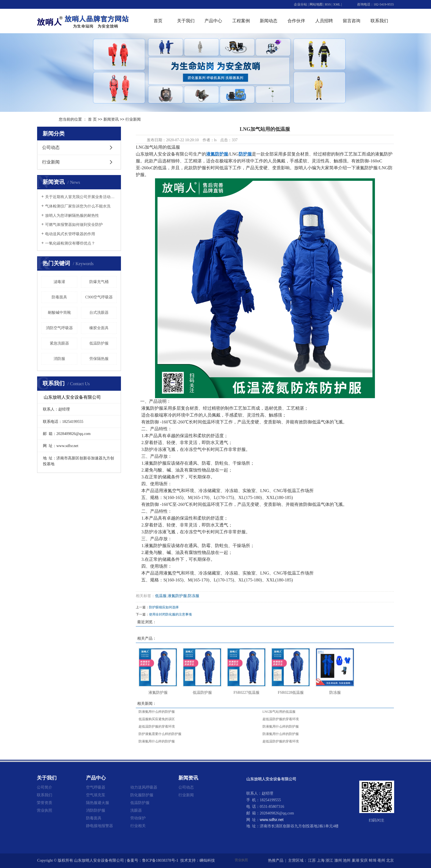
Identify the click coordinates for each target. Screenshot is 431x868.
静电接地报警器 (100, 826)
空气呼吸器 (96, 787)
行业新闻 (133, 119)
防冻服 (194, 596)
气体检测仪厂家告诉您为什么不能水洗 (78, 206)
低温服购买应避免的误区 (157, 719)
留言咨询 (352, 21)
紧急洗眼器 (59, 343)
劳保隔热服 (99, 359)
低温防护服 (99, 343)
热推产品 (276, 860)
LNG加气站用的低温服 (279, 712)
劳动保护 (138, 818)
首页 (158, 21)
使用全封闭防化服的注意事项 (170, 614)
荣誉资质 (45, 803)
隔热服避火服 (98, 803)
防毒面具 (59, 297)
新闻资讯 (111, 119)
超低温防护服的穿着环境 (281, 719)
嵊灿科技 (207, 860)
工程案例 (241, 21)
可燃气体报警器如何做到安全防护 (74, 225)
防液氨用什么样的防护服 (157, 712)
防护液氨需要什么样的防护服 (160, 734)
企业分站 (300, 4)
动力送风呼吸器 (144, 787)
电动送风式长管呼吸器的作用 (70, 234)
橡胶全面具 (99, 328)
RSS (328, 4)
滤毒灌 (59, 282)
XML (337, 4)
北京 (390, 860)
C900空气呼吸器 (99, 297)
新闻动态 (269, 21)
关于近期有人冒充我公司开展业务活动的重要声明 (81, 197)
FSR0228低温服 (291, 693)
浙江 (329, 860)
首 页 (92, 119)
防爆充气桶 (99, 282)
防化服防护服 (142, 795)
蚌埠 (373, 860)
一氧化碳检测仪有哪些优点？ (70, 243)
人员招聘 (324, 21)
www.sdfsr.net (272, 820)
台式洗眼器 (99, 313)
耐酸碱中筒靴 (59, 313)
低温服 (161, 596)
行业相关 (138, 826)
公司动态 (51, 147)
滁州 (338, 860)
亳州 (381, 860)
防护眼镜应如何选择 (164, 607)
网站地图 (316, 4)
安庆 (364, 860)
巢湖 (355, 860)
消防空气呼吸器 (59, 328)
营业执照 (45, 810)
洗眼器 (136, 810)
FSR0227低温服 (246, 693)
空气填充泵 (96, 795)
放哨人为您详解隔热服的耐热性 (72, 216)
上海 (321, 860)
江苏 (312, 860)
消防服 (59, 359)
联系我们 (379, 21)
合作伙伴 (296, 21)
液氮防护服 (177, 596)
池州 (347, 860)
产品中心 (213, 21)
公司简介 (45, 787)
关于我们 (186, 21)
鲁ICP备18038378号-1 (160, 860)
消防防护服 (96, 810)
